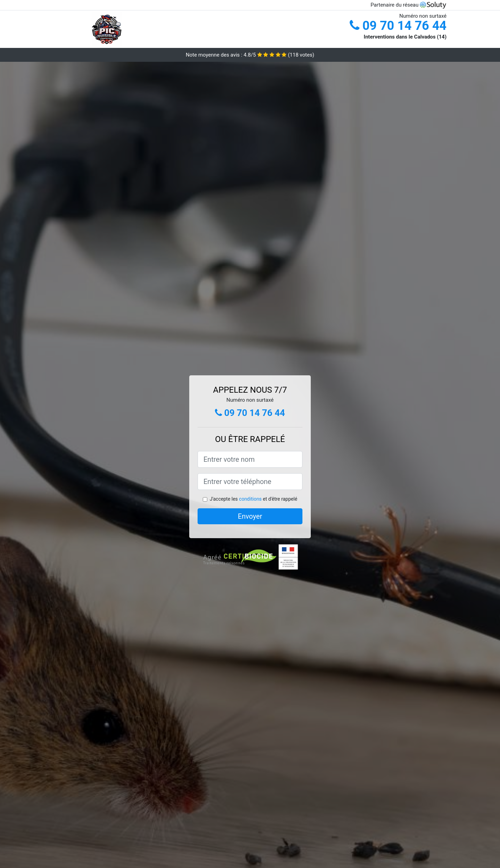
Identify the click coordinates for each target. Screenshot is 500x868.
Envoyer (250, 516)
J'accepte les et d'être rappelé (253, 499)
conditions (250, 499)
